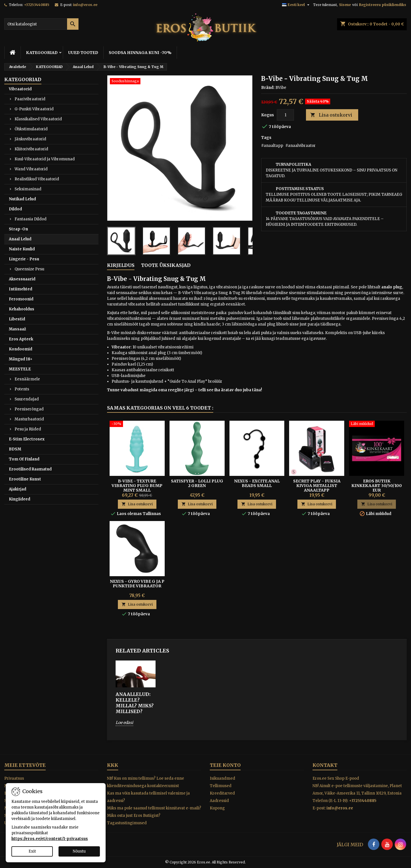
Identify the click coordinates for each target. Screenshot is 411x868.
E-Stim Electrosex (27, 439)
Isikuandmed (222, 778)
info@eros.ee (85, 5)
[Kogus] (285, 115)
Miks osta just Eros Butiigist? (134, 816)
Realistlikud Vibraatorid (37, 179)
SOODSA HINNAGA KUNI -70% (140, 53)
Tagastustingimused (127, 823)
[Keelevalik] (296, 5)
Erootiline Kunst (25, 479)
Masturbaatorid (29, 419)
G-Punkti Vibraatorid (34, 109)
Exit (32, 851)
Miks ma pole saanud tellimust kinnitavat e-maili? (154, 808)
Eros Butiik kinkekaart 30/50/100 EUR (377, 486)
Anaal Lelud (20, 239)
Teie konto (225, 765)
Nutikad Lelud (22, 199)
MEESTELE (20, 369)
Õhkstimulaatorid (31, 129)
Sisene (345, 5)
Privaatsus (14, 778)
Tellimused (221, 786)
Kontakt (325, 765)
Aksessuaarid (22, 279)
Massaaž (17, 329)
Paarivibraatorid (30, 99)
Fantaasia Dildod (31, 219)
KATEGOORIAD (42, 53)
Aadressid (219, 801)
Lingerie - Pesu (24, 259)
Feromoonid (21, 299)
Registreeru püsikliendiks (383, 5)
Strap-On (18, 229)
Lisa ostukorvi (331, 115)
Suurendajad (27, 399)
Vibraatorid (20, 89)
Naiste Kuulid (22, 249)
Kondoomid (21, 349)
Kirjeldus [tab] (121, 265)
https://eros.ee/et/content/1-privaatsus (50, 839)
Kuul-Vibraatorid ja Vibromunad (45, 159)
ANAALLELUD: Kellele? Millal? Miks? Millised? (135, 703)
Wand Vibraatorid (31, 169)
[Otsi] (41, 24)
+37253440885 (37, 5)
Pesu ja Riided (28, 429)
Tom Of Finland (24, 459)
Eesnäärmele (27, 379)
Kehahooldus (22, 309)
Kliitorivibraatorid (31, 149)
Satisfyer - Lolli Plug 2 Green (197, 483)
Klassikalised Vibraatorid (38, 119)
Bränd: (268, 88)
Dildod (15, 209)
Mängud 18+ (21, 359)
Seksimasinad (28, 189)
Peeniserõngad (29, 409)
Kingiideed (20, 499)
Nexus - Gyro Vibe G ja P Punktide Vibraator (137, 584)
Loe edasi (124, 723)
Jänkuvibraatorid (30, 139)
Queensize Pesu (29, 269)
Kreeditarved (222, 793)
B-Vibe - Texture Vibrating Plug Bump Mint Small (137, 486)
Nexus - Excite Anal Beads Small (257, 483)
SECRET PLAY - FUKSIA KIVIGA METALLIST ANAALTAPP (317, 486)
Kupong (217, 808)
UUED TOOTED (83, 53)
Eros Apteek (21, 339)
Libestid (17, 319)
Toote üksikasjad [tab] (166, 265)
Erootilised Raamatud (30, 469)
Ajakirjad (18, 489)
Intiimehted (21, 289)
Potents (22, 389)
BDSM (15, 449)
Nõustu (79, 851)
